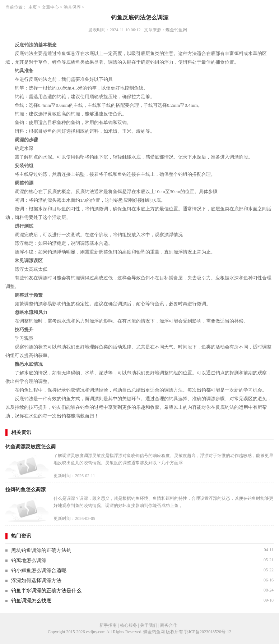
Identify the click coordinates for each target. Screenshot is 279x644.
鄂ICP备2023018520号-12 (208, 632)
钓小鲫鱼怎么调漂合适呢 (39, 570)
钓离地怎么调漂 (29, 560)
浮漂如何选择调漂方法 (36, 581)
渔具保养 (72, 7)
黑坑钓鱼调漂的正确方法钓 (41, 550)
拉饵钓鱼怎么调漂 (25, 490)
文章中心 (50, 7)
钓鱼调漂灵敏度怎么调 (31, 447)
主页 (33, 7)
